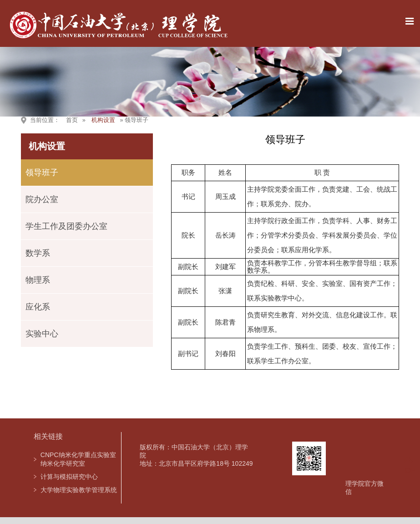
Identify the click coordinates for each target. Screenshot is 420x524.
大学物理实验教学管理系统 (79, 490)
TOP (408, 465)
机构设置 (103, 120)
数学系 (38, 253)
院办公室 (42, 199)
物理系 (38, 280)
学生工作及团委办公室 (66, 226)
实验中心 (42, 334)
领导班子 (42, 173)
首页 (72, 120)
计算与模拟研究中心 (69, 477)
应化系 (38, 307)
